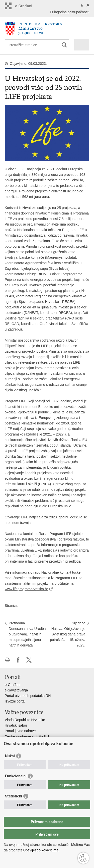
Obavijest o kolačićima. (41, 850)
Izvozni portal (15, 701)
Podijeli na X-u (29, 660)
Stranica (11, 606)
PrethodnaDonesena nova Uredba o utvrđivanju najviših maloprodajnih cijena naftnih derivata (27, 634)
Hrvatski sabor (16, 725)
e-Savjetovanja (16, 690)
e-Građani (13, 685)
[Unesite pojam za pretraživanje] (27, 45)
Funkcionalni (16, 776)
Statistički (14, 796)
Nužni (10, 756)
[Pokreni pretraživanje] (64, 45)
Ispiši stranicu (7, 660)
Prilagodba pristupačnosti (70, 12)
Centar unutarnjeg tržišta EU (27, 736)
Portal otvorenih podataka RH (28, 696)
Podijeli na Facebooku (18, 660)
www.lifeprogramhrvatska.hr (26, 589)
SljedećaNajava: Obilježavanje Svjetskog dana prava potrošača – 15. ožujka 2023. (68, 634)
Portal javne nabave (20, 731)
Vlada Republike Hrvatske (25, 720)
